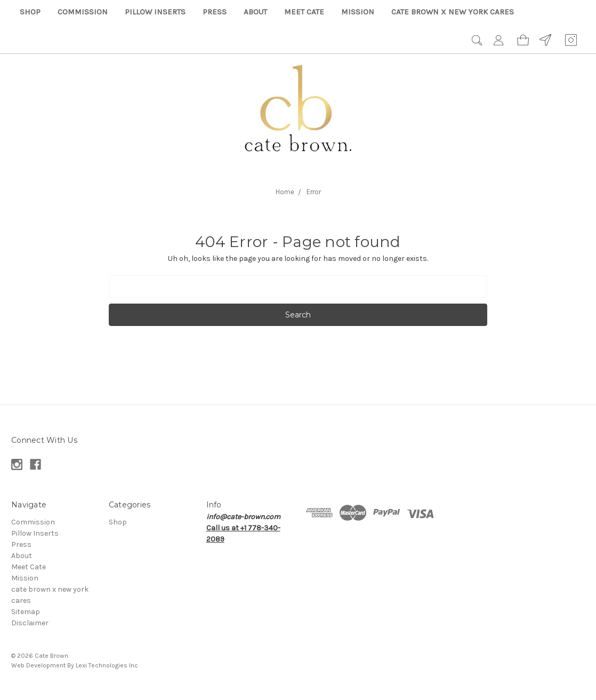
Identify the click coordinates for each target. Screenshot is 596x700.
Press (215, 12)
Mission (358, 12)
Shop (30, 12)
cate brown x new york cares (453, 12)
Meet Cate (304, 12)
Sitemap (26, 612)
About (255, 12)
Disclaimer (30, 623)
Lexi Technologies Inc (107, 665)
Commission (83, 12)
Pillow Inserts (155, 12)
